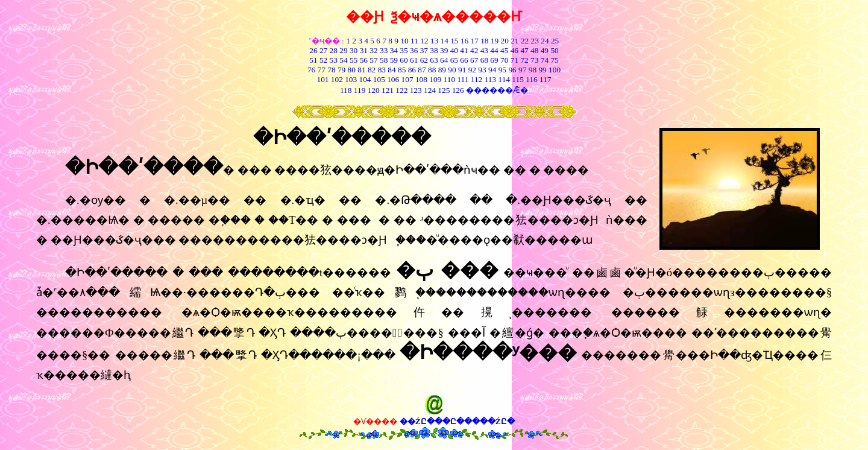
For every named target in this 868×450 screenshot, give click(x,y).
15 (454, 41)
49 (543, 50)
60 (404, 60)
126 (458, 90)
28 (334, 50)
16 (464, 41)
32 (373, 50)
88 (432, 70)
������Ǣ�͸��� (497, 90)
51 (313, 60)
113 (491, 79)
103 (351, 79)
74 (545, 60)
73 (534, 60)
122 (401, 90)
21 (514, 41)
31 (364, 50)
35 (404, 50)
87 (422, 70)
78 (331, 70)
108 (421, 79)
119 (360, 90)
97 (522, 70)
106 (393, 79)
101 (322, 79)
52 (323, 60)
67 (474, 60)
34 (394, 50)
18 (484, 41)
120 (374, 90)
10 (404, 41)
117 (546, 79)
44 (494, 50)
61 (414, 60)
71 (514, 60)
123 (416, 90)
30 (354, 50)
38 (434, 50)
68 (484, 60)
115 (518, 79)
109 (435, 79)
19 (495, 41)
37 (424, 50)
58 (384, 60)
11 (414, 41)
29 (343, 50)
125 (444, 90)
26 (313, 50)
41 (464, 50)
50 (554, 50)
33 (384, 50)
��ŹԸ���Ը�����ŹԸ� (457, 421)
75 (554, 60)
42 (474, 50)
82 (371, 70)
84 (392, 70)
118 (346, 90)
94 (492, 70)
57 (373, 60)
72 (524, 60)
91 (462, 70)
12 (424, 41)
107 (407, 79)
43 (484, 50)
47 (524, 50)
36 (414, 50)
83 (381, 70)
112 (477, 79)
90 (452, 70)
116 (532, 79)
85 (402, 70)
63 (434, 60)
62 (424, 60)
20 (505, 41)
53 (334, 60)
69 (494, 60)
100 (555, 70)
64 (444, 60)
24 (545, 41)
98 (533, 70)
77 (322, 70)
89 (442, 70)
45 (504, 50)
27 (323, 50)
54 (343, 60)
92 (472, 70)
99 (542, 70)
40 (454, 50)
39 (444, 50)
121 (388, 90)
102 (337, 79)
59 (393, 60)
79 (341, 70)
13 (434, 41)
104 (365, 79)
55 (354, 60)
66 (464, 60)
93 (482, 70)
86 (412, 70)
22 (525, 41)
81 (361, 70)
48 (534, 50)
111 (463, 79)
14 (445, 41)
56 (364, 60)
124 (430, 90)
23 (535, 41)
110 (450, 79)
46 (514, 50)
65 (454, 60)
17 (475, 41)
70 (504, 60)
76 (311, 70)
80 (351, 70)
